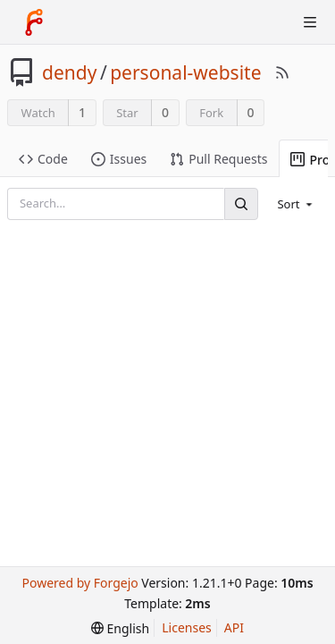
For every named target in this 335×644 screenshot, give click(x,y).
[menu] (296, 204)
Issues (119, 159)
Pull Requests (218, 159)
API (234, 627)
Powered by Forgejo (80, 583)
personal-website (185, 72)
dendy (69, 72)
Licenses (187, 627)
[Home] (34, 22)
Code (43, 159)
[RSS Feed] (282, 72)
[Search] (241, 203)
